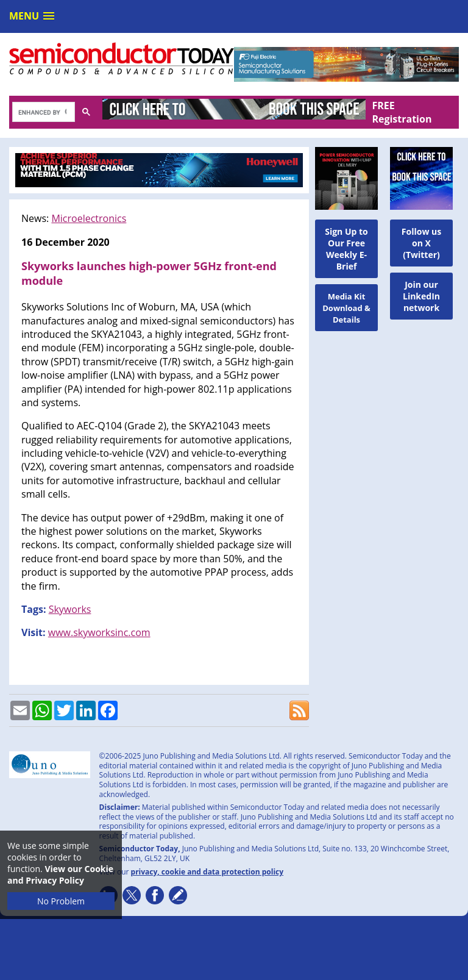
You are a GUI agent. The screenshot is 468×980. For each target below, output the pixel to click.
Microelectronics (89, 218)
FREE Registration (402, 112)
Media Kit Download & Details (346, 308)
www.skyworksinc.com (99, 632)
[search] (42, 113)
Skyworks (70, 609)
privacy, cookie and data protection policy (207, 872)
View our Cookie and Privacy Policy (60, 874)
